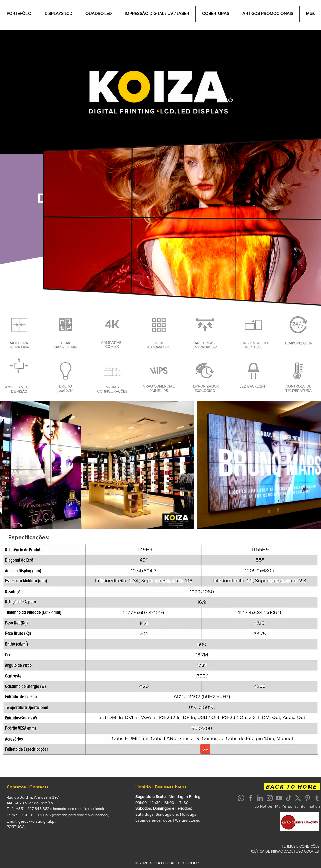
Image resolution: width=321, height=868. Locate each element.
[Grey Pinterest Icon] (308, 798)
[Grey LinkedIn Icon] (260, 798)
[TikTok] (289, 798)
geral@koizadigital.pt (37, 821)
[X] (298, 798)
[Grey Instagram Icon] (270, 798)
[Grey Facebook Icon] (251, 798)
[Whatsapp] (241, 798)
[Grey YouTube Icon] (279, 798)
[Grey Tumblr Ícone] (317, 798)
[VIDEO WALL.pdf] (205, 750)
